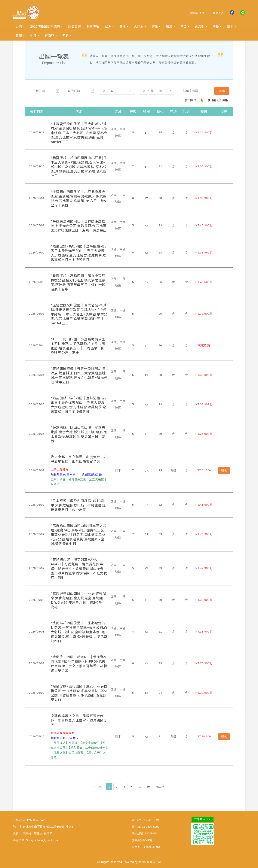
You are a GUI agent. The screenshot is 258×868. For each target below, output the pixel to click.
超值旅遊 (75, 26)
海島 (216, 26)
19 (148, 787)
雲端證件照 (197, 13)
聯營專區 (93, 26)
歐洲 (108, 26)
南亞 (184, 26)
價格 (225, 100)
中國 (33, 36)
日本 (230, 26)
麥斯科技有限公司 (150, 862)
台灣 (19, 26)
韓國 (19, 36)
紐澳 (169, 26)
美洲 (123, 26)
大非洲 (139, 26)
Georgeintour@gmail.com (42, 840)
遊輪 (155, 26)
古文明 (200, 26)
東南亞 (49, 36)
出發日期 (210, 100)
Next (159, 787)
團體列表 (218, 13)
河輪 (66, 36)
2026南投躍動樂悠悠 (45, 26)
